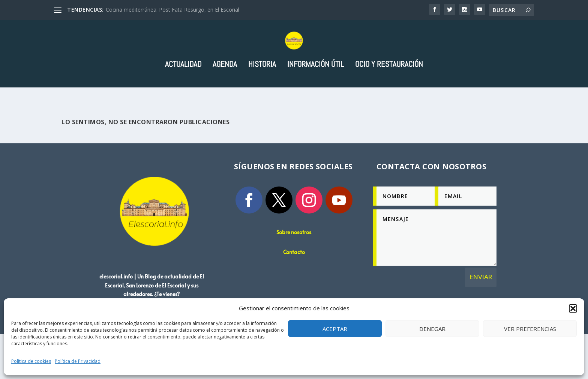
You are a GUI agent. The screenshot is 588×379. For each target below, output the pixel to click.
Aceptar (335, 329)
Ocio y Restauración (389, 96)
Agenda (225, 96)
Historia (262, 96)
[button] (573, 308)
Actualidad (183, 96)
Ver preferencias (530, 329)
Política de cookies (31, 361)
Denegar (432, 329)
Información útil (316, 96)
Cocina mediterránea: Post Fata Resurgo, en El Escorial (172, 10)
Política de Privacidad (78, 361)
